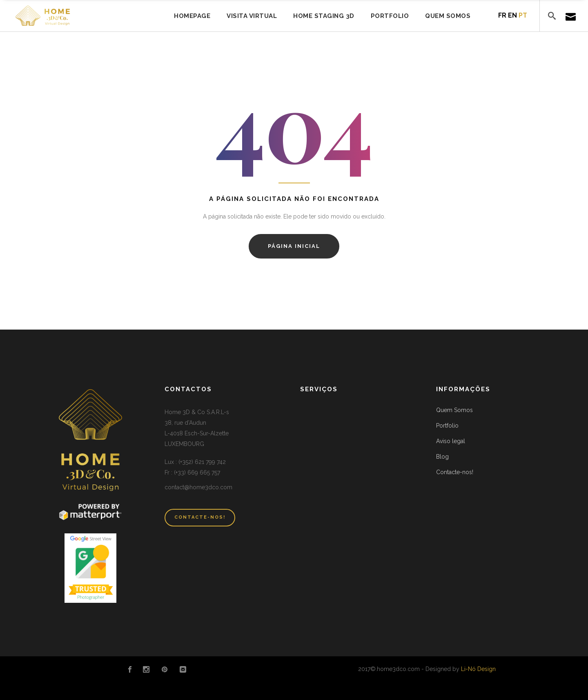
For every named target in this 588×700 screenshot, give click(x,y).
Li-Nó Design (478, 669)
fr (502, 15)
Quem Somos (454, 410)
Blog (442, 457)
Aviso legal (451, 441)
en (512, 15)
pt (523, 15)
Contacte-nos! (455, 472)
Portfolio (447, 426)
